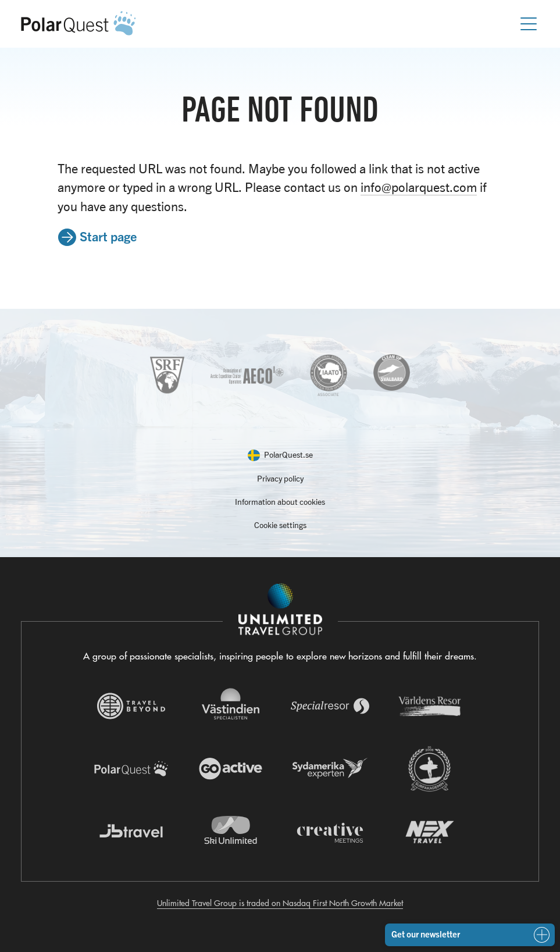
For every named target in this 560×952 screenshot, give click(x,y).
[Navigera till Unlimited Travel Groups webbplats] (280, 609)
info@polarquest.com (419, 187)
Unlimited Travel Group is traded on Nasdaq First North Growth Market (280, 903)
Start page (108, 236)
